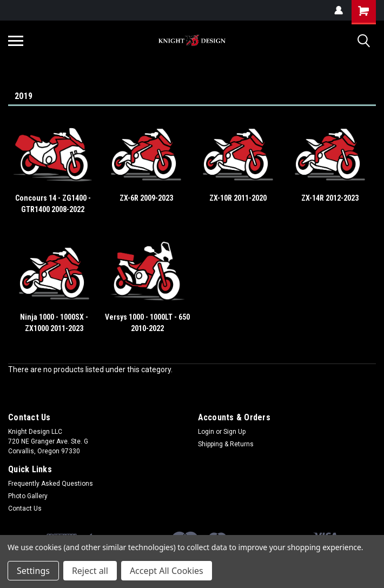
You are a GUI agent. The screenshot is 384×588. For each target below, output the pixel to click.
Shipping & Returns (226, 444)
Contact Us (25, 508)
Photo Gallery (28, 496)
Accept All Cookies (167, 571)
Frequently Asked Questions (51, 484)
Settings (33, 571)
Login (206, 432)
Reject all (90, 571)
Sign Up (234, 432)
